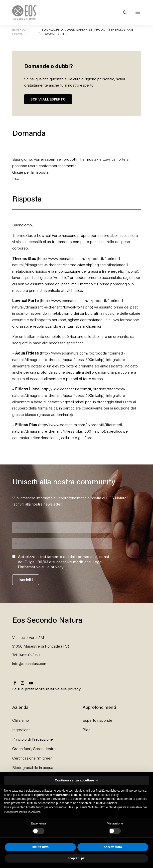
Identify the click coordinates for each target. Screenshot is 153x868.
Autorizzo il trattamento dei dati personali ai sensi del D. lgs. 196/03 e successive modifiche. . (63, 562)
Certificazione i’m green (32, 758)
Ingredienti (21, 730)
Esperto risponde (97, 720)
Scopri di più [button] (76, 858)
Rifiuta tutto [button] (40, 847)
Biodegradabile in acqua (33, 767)
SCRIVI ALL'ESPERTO (48, 99)
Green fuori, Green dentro (34, 748)
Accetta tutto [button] (113, 847)
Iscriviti (26, 580)
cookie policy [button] (110, 795)
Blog (87, 730)
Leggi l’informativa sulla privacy (60, 564)
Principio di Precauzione (33, 739)
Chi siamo (21, 720)
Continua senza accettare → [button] (76, 780)
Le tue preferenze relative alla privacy (46, 689)
